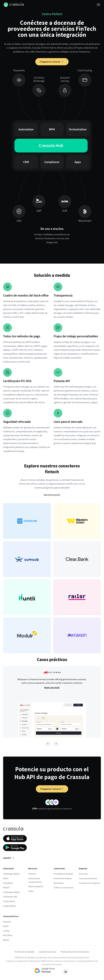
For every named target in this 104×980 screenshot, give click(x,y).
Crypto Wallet (10, 906)
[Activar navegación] (98, 5)
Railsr (6, 878)
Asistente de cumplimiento (35, 880)
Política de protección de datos (75, 952)
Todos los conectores (64, 887)
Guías (31, 891)
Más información (52, 495)
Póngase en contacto (52, 62)
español (7, 858)
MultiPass (8, 935)
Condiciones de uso (47, 952)
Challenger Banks (11, 874)
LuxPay (6, 931)
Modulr (6, 887)
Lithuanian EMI (10, 897)
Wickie (6, 940)
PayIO (6, 926)
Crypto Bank (9, 901)
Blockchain (59, 883)
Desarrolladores (36, 886)
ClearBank (8, 883)
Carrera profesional (88, 878)
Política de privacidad (25, 952)
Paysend (7, 922)
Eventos (32, 874)
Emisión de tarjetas (63, 878)
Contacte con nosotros (90, 883)
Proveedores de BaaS (63, 874)
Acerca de (83, 874)
